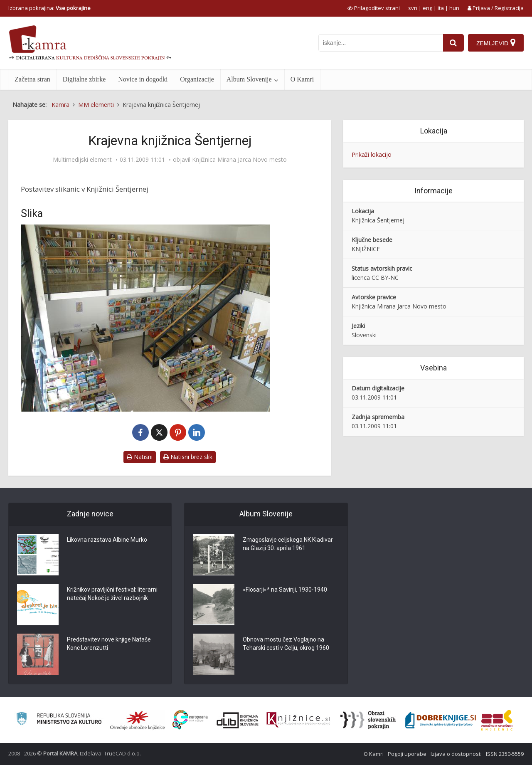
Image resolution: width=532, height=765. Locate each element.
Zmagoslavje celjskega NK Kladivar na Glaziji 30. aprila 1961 (288, 544)
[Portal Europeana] (190, 720)
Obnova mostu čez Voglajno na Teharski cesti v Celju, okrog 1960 (286, 644)
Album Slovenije (249, 79)
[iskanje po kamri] (381, 43)
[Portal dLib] (238, 720)
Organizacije (197, 79)
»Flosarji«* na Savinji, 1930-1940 (285, 590)
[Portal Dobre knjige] (441, 720)
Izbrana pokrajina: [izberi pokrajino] (49, 8)
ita (441, 8)
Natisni (140, 457)
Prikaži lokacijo (372, 154)
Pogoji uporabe (407, 754)
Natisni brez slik (188, 457)
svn (413, 8)
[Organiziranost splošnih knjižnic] (138, 720)
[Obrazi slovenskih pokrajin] (368, 720)
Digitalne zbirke (84, 79)
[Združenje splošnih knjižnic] (497, 720)
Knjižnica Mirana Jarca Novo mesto (239, 160)
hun (454, 8)
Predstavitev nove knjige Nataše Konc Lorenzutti (109, 644)
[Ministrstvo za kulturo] (59, 720)
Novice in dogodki (143, 79)
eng (427, 8)
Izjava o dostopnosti (456, 754)
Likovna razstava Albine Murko (107, 540)
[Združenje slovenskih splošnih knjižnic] (298, 720)
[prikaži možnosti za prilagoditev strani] (374, 8)
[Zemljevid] (496, 43)
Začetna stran (32, 79)
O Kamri (302, 79)
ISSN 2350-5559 (505, 754)
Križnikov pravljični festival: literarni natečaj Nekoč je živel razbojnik (112, 594)
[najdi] (453, 43)
